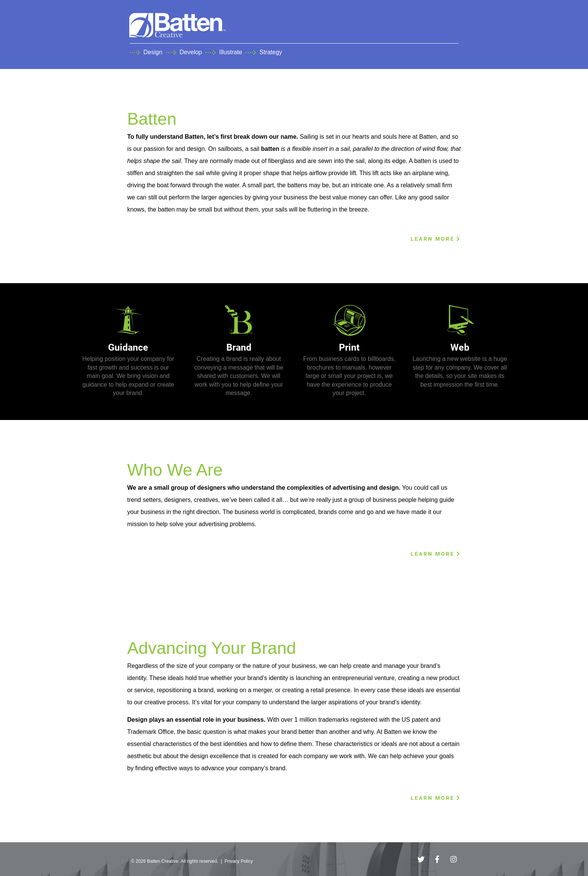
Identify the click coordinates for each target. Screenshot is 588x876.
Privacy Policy (239, 861)
